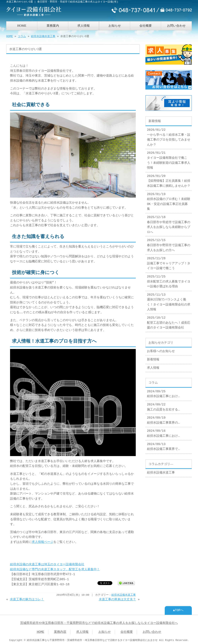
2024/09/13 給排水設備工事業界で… (163, 445)
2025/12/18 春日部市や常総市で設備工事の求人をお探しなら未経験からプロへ (169, 223)
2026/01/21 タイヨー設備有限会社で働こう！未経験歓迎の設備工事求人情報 (169, 159)
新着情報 (153, 358)
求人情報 (84, 25)
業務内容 (60, 632)
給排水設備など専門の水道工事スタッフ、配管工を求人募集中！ (55, 569)
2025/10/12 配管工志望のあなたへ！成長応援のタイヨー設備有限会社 (169, 321)
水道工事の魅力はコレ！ (27, 599)
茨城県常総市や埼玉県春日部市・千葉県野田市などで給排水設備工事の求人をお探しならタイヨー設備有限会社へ (99, 623)
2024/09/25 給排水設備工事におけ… (163, 392)
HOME (22, 25)
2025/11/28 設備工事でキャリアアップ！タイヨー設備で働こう (169, 262)
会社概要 (146, 25)
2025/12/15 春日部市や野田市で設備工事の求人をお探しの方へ (169, 244)
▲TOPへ (178, 610)
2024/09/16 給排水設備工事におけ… (163, 432)
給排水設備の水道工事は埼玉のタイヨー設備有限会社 (47, 564)
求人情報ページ (43, 542)
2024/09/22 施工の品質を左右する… (163, 406)
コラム (22, 36)
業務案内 (53, 25)
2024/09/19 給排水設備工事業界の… (163, 419)
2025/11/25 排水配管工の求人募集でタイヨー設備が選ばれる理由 (169, 280)
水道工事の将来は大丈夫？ (117, 599)
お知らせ (115, 25)
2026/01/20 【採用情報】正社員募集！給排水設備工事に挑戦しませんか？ (169, 180)
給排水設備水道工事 (43, 36)
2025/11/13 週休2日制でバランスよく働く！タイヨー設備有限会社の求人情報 (169, 301)
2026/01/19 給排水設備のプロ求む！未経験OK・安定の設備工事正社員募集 (169, 200)
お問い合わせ (176, 25)
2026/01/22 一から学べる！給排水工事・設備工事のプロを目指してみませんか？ (169, 136)
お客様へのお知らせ (161, 350)
